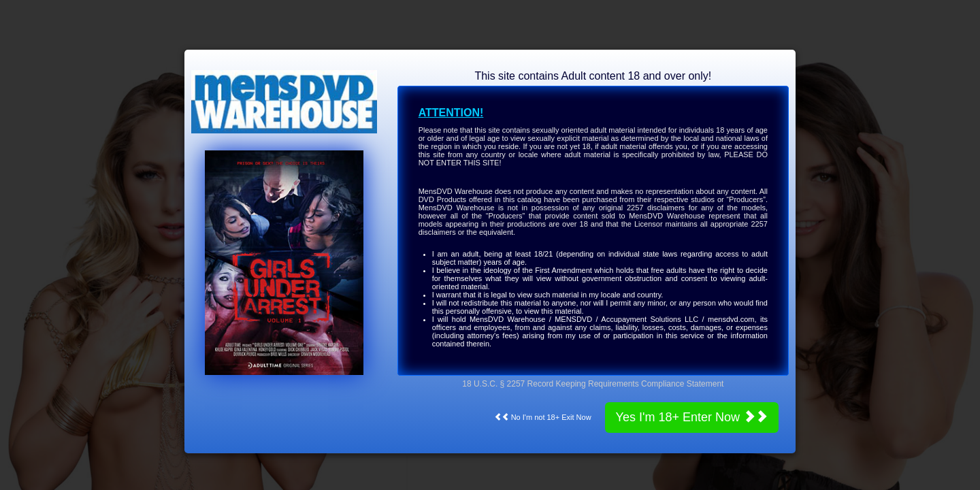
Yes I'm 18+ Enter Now (692, 417)
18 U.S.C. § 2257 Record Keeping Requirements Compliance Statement (593, 384)
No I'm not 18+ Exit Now (543, 417)
